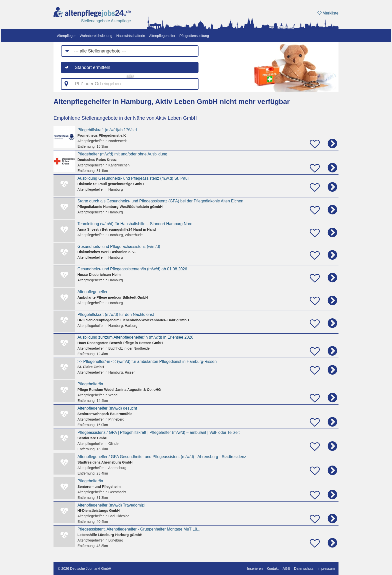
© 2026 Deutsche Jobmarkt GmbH (84, 569)
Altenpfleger (66, 36)
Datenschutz (304, 569)
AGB (286, 569)
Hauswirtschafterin (131, 36)
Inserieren (255, 569)
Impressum (326, 569)
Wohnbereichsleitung (96, 36)
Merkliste (328, 13)
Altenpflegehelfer (162, 36)
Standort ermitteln (92, 67)
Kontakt (273, 569)
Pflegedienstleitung (194, 36)
